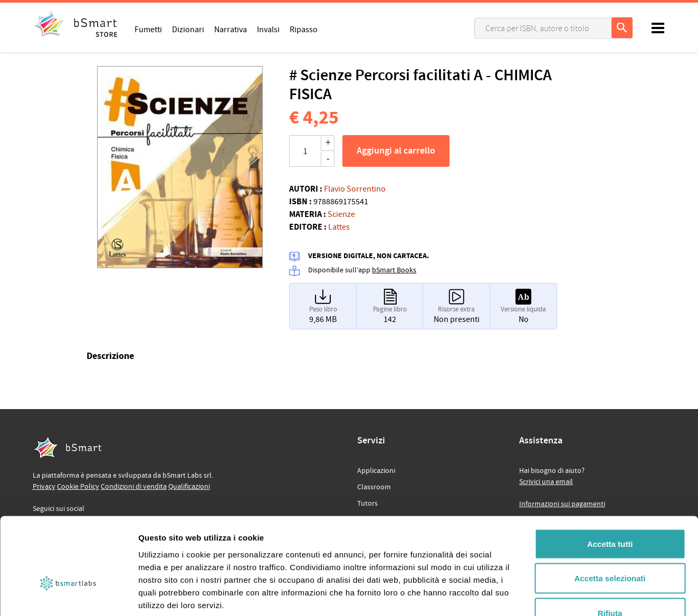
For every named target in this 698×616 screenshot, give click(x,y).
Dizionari (188, 29)
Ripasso (304, 29)
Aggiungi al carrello (396, 151)
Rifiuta (610, 547)
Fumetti (148, 29)
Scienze (341, 214)
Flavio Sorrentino (355, 189)
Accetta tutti (610, 477)
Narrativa (231, 29)
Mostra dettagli (555, 595)
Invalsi (268, 29)
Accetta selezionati (610, 512)
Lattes (339, 227)
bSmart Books (394, 270)
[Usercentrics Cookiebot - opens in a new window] (68, 595)
